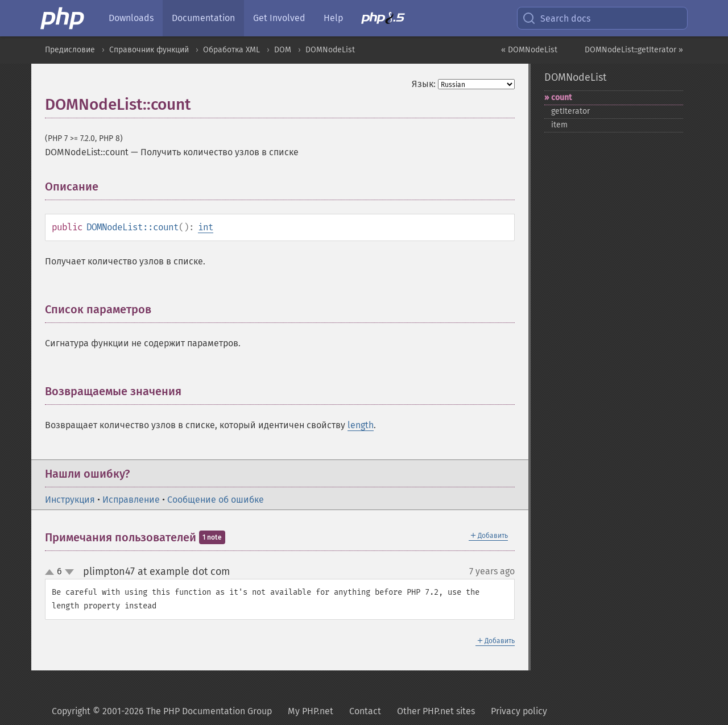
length (361, 425)
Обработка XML (231, 50)
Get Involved (279, 18)
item (559, 125)
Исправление (131, 500)
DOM (283, 50)
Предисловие (70, 50)
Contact (365, 711)
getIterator (570, 111)
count (561, 98)
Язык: (424, 84)
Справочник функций (149, 50)
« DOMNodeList (529, 50)
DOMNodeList (330, 50)
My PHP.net (311, 711)
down (69, 572)
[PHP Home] (63, 18)
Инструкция (70, 500)
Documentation (203, 18)
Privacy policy (519, 711)
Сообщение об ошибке (216, 500)
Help (333, 18)
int (206, 227)
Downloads (131, 18)
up (52, 573)
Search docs (556, 18)
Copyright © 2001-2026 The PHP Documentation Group (162, 711)
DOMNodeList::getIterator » (634, 50)
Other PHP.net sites (436, 711)
